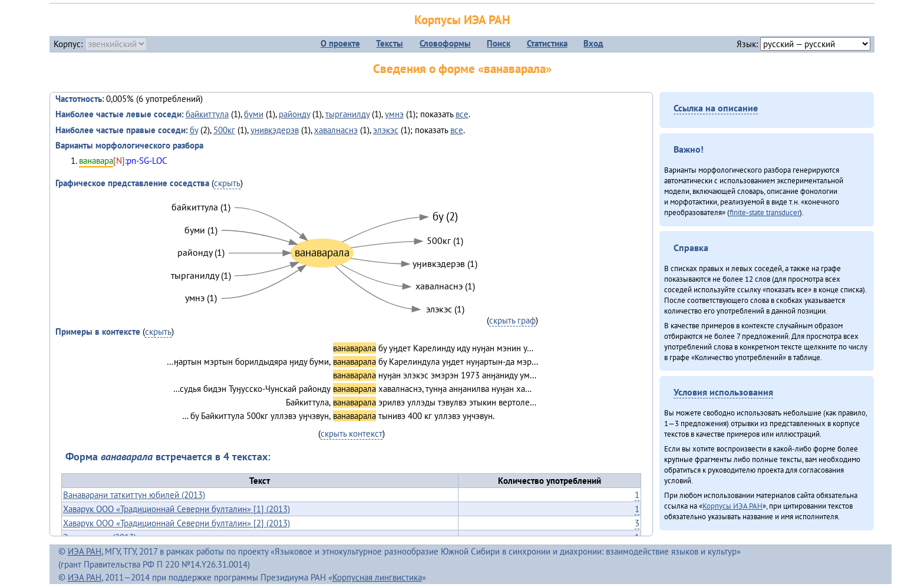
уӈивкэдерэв (275, 130)
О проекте (340, 43)
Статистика (547, 43)
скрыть (227, 183)
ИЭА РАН (85, 551)
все (462, 114)
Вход (593, 43)
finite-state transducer (765, 212)
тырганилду (347, 114)
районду (294, 114)
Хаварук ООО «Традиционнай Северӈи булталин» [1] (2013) (176, 509)
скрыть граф (512, 320)
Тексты (390, 43)
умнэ (394, 114)
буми (254, 114)
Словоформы (445, 43)
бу (194, 130)
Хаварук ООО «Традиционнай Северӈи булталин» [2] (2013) (176, 523)
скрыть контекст (352, 433)
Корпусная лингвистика (377, 577)
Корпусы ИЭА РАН (462, 20)
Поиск (499, 43)
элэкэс (386, 130)
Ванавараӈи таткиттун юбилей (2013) (134, 495)
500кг (224, 130)
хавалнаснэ (336, 130)
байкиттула (207, 114)
